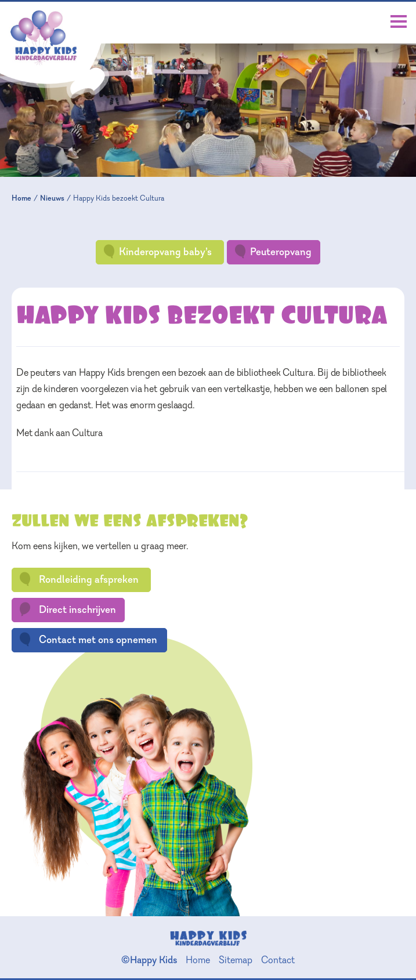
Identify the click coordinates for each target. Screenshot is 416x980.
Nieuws (52, 198)
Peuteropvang (272, 252)
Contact (278, 960)
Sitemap (236, 960)
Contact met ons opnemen (88, 640)
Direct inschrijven (67, 609)
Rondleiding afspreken (78, 579)
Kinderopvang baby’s (157, 252)
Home (21, 198)
